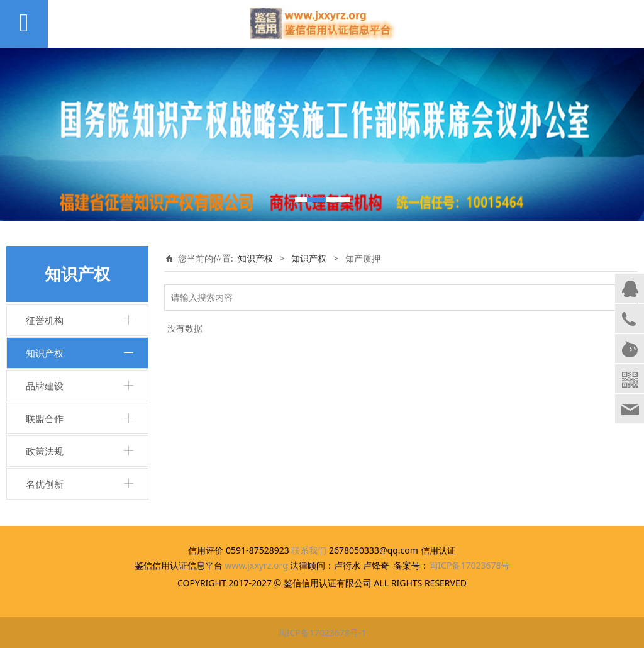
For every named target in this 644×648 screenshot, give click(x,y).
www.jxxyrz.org (256, 565)
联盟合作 (45, 418)
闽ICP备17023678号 (469, 565)
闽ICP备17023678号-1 (322, 633)
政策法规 (45, 451)
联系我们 (309, 550)
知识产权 (45, 353)
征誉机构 (45, 320)
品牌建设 (45, 386)
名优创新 (45, 484)
